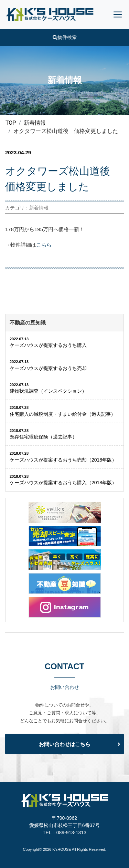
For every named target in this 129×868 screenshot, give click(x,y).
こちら (44, 245)
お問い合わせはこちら (65, 744)
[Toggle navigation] (118, 14)
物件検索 (65, 37)
